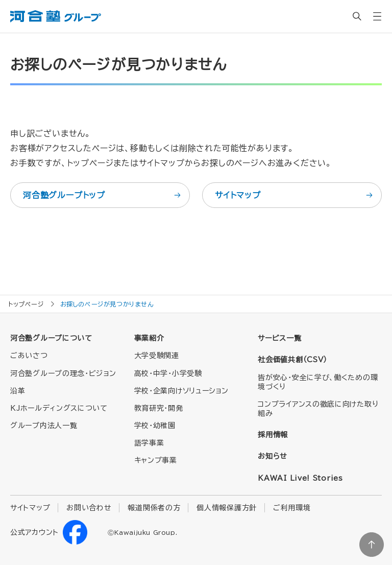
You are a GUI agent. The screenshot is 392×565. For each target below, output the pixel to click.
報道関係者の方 (154, 508)
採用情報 (273, 435)
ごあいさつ (29, 356)
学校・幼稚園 (155, 426)
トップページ (26, 304)
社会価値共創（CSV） (292, 360)
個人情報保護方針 (227, 508)
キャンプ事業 (156, 460)
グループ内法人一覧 (44, 426)
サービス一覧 (279, 338)
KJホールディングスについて (59, 408)
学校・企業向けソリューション (181, 391)
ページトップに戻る (372, 545)
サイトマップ (295, 195)
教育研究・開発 (159, 408)
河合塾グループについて (51, 338)
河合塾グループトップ (103, 195)
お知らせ (273, 456)
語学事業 (149, 443)
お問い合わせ (89, 508)
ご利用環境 (292, 508)
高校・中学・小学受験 (168, 373)
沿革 (18, 391)
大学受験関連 (157, 356)
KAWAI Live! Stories (300, 478)
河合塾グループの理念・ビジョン (63, 373)
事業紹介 (149, 338)
